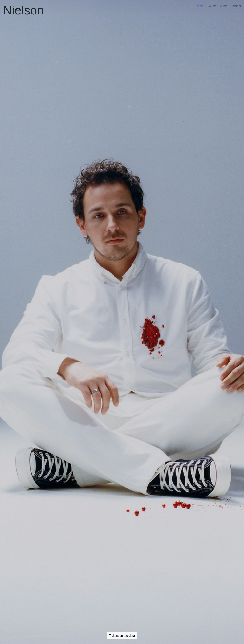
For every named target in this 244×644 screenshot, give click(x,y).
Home (200, 6)
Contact (236, 6)
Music (223, 6)
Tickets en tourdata (122, 636)
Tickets (212, 6)
